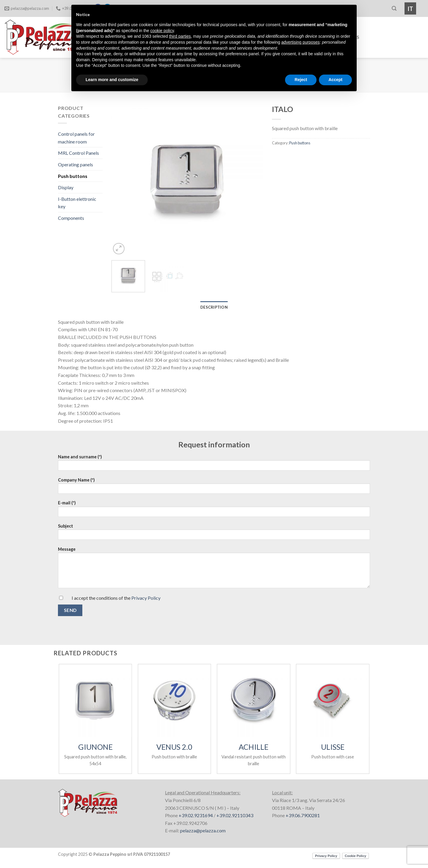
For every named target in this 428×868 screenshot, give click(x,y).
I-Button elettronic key (77, 203)
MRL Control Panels (78, 153)
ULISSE (333, 747)
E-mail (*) (214, 508)
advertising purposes (300, 42)
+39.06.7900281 (303, 815)
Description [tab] (214, 307)
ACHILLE (254, 747)
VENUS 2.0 (174, 747)
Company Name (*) (214, 485)
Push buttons (73, 176)
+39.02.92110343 (235, 815)
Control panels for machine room (76, 138)
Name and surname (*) (214, 462)
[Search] (394, 8)
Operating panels (75, 164)
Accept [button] (335, 80)
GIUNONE (95, 747)
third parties (180, 36)
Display (66, 187)
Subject (214, 531)
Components (71, 218)
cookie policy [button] (162, 31)
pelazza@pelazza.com (203, 830)
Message (214, 561)
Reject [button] (301, 80)
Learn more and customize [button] (112, 80)
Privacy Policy (146, 598)
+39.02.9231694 (196, 815)
